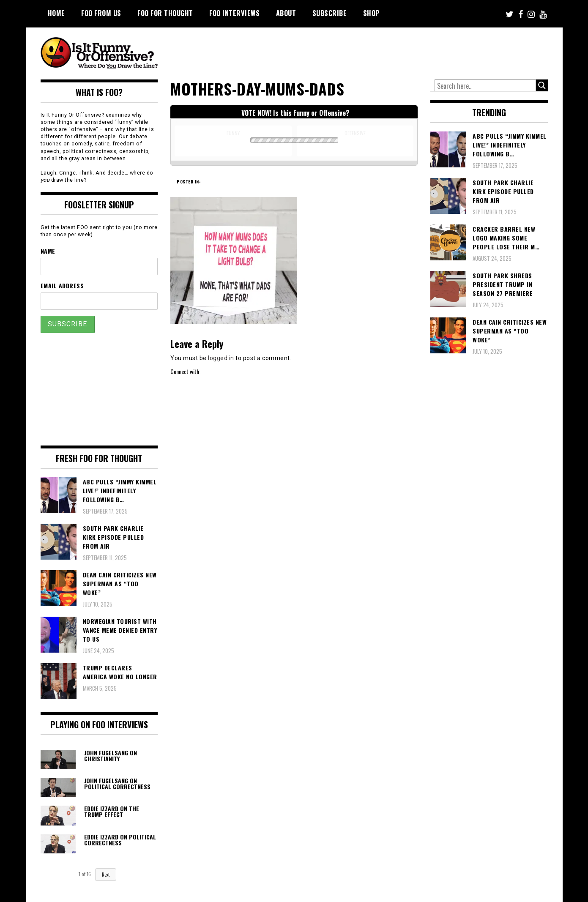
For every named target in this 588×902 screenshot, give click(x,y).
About (286, 13)
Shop (372, 13)
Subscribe (330, 13)
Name (48, 251)
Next (106, 875)
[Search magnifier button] (542, 85)
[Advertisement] (390, 51)
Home (56, 13)
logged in (221, 358)
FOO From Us (101, 13)
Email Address (62, 286)
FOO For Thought (165, 13)
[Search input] (485, 86)
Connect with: (185, 371)
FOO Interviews (234, 13)
